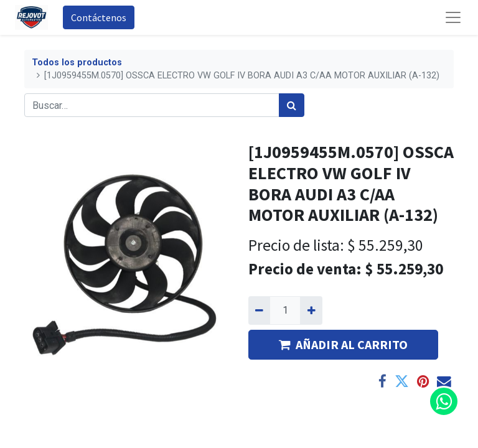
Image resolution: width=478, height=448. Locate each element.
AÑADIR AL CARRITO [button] (343, 344)
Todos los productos (77, 63)
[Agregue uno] (311, 310)
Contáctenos (99, 17)
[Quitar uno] (259, 310)
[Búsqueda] (292, 105)
